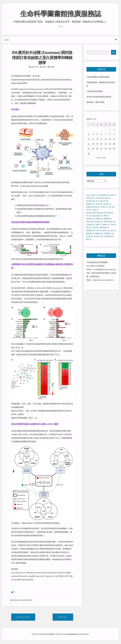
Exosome (25, 600)
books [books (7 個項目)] (113, 195)
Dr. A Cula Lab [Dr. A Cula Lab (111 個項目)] (102, 201)
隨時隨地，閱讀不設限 (95, 102)
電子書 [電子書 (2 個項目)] (89, 236)
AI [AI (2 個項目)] (88, 195)
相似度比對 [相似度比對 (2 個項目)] (91, 230)
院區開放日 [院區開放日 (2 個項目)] (109, 233)
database (16, 600)
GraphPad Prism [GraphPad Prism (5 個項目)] (93, 207)
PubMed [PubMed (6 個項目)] (108, 218)
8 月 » (104, 158)
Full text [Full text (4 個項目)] (107, 204)
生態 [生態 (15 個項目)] (95, 227)
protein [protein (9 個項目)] (99, 218)
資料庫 (52, 67)
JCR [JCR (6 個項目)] (89, 210)
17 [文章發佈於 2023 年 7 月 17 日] (89, 144)
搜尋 (114, 52)
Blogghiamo (73, 634)
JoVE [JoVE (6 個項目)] (95, 210)
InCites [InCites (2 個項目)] (104, 207)
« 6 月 (98, 158)
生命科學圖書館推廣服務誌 (60, 13)
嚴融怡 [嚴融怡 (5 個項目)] (106, 224)
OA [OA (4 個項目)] (88, 216)
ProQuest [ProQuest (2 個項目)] (90, 218)
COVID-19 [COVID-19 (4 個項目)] (90, 198)
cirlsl (44, 67)
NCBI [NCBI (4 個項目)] (110, 213)
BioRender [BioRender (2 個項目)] (104, 195)
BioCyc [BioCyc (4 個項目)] (95, 195)
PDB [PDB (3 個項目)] (106, 216)
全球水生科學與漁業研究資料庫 (99, 97)
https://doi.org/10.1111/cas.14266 (34, 186)
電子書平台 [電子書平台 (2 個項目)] (98, 236)
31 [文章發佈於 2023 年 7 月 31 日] (89, 153)
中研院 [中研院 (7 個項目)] (98, 224)
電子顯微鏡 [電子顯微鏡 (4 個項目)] (109, 236)
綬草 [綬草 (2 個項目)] (99, 230)
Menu (61, 40)
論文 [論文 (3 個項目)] (113, 230)
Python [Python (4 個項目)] (90, 221)
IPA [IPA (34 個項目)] (112, 207)
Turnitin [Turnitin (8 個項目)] (98, 221)
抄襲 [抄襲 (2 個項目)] (89, 227)
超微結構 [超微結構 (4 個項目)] (90, 233)
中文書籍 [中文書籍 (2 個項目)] (90, 224)
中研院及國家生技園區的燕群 (98, 77)
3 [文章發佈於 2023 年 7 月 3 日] (89, 134)
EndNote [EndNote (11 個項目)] (90, 204)
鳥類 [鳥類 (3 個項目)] (89, 239)
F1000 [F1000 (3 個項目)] (99, 204)
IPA (31, 600)
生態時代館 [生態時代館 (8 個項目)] (104, 227)
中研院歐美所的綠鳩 (94, 91)
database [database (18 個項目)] (91, 201)
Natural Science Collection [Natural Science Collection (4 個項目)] (96, 213)
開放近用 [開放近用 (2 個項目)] (99, 233)
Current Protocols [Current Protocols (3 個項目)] (103, 198)
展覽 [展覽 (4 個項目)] (113, 224)
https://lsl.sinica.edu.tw (103, 280)
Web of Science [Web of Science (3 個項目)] (110, 221)
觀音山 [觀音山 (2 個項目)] (106, 230)
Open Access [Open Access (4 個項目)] (97, 216)
